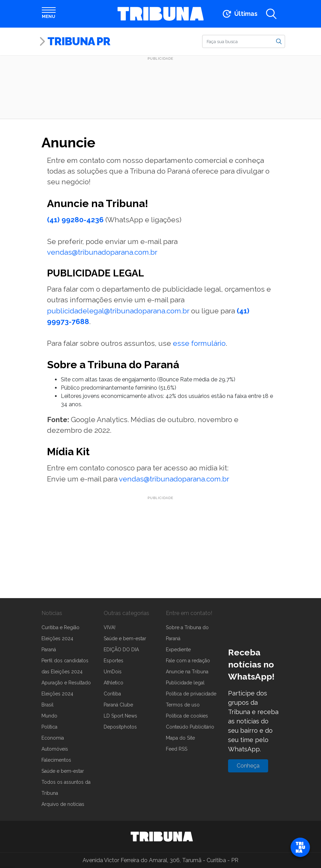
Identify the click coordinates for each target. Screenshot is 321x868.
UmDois (113, 672)
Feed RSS (177, 749)
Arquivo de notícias (63, 804)
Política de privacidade (191, 694)
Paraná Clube (118, 705)
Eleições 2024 (57, 638)
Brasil (48, 705)
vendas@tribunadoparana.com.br (102, 252)
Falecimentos (56, 760)
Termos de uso (183, 705)
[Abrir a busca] (271, 14)
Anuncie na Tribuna (187, 672)
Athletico (114, 683)
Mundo (49, 716)
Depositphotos (120, 727)
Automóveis (55, 749)
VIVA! (110, 627)
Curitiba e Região (60, 627)
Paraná (49, 650)
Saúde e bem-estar (63, 771)
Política (49, 727)
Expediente (178, 650)
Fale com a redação (188, 661)
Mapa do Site (180, 738)
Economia (53, 738)
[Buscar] (244, 41)
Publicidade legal (185, 683)
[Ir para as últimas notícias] (239, 14)
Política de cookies (187, 716)
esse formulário (199, 343)
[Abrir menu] (49, 14)
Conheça (248, 766)
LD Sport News (120, 716)
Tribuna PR (79, 41)
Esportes (114, 661)
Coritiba (112, 694)
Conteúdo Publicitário (190, 727)
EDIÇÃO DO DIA (121, 650)
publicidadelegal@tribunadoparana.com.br (118, 311)
